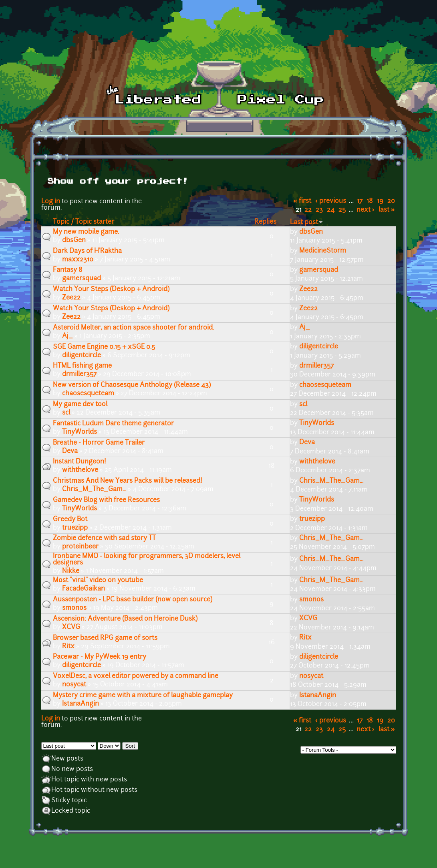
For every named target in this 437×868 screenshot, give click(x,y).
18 (370, 201)
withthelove (80, 470)
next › (366, 210)
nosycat (74, 685)
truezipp (75, 528)
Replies (265, 222)
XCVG (71, 627)
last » (387, 210)
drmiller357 (79, 374)
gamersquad (82, 279)
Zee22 (71, 298)
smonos (74, 608)
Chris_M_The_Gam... (94, 490)
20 (391, 201)
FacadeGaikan (84, 589)
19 (380, 201)
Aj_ (67, 336)
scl (66, 413)
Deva (70, 451)
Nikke (71, 571)
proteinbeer (80, 547)
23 (319, 210)
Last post (307, 223)
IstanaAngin (81, 704)
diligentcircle (82, 356)
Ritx (68, 647)
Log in (51, 202)
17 (360, 201)
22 (308, 210)
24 (331, 210)
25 (342, 210)
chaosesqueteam (88, 394)
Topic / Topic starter (84, 222)
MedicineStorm (323, 251)
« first (302, 201)
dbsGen (74, 241)
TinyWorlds (80, 432)
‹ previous (331, 201)
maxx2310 (78, 260)
